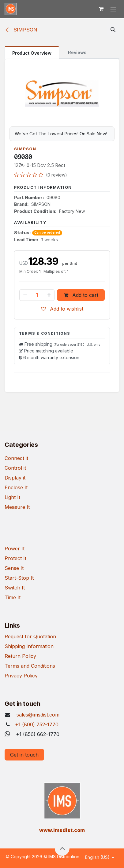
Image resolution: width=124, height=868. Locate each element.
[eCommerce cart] (101, 9)
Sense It (14, 568)
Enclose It (16, 487)
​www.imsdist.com (62, 830)
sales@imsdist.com (37, 715)
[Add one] (49, 295)
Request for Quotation (30, 636)
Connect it (16, 458)
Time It (13, 597)
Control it (15, 468)
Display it (15, 478)
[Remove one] (25, 295)
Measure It (17, 507)
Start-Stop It (19, 578)
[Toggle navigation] (113, 9)
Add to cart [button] (81, 295)
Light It (12, 497)
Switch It (15, 588)
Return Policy (20, 656)
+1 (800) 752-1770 (37, 724)
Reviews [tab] (77, 52)
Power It (15, 549)
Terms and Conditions (30, 666)
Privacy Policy (21, 676)
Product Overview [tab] (32, 53)
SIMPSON (21, 30)
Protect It (15, 558)
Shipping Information (29, 646)
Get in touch (24, 755)
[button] (113, 30)
